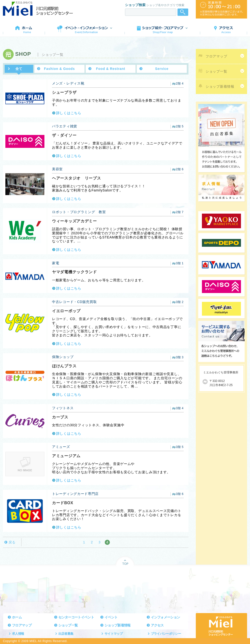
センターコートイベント (76, 617)
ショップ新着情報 (220, 86)
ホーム (17, 617)
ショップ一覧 (216, 71)
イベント (111, 617)
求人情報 (18, 634)
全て (19, 69)
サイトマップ (114, 634)
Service (162, 69)
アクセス (157, 625)
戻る (12, 542)
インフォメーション (166, 617)
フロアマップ (216, 56)
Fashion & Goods (59, 69)
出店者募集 (66, 634)
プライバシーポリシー (166, 634)
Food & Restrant (110, 69)
